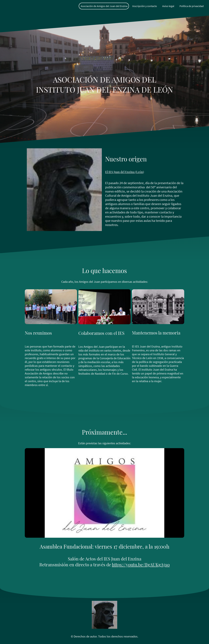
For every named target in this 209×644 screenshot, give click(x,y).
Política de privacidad (192, 6)
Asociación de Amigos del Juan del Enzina (104, 6)
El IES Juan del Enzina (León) (125, 172)
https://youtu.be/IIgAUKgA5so (141, 565)
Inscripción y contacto (145, 6)
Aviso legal (168, 6)
